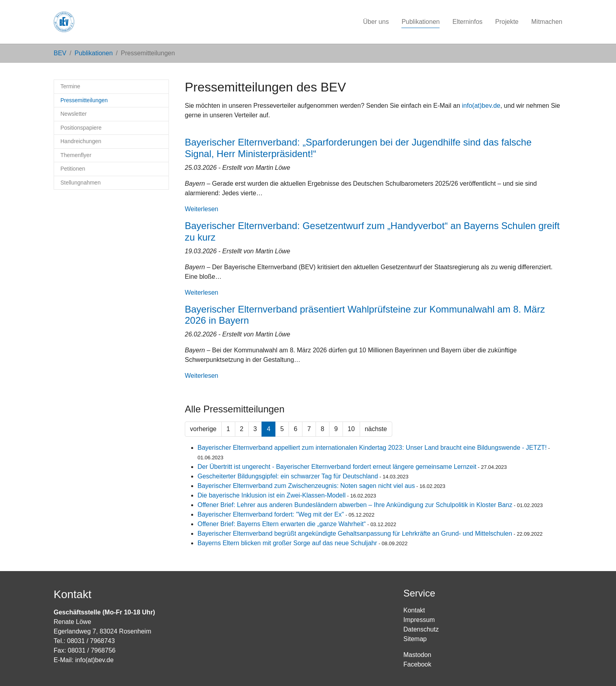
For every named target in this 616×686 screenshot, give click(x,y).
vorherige (203, 429)
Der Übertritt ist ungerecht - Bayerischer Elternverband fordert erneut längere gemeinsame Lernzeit (337, 467)
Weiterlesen (201, 209)
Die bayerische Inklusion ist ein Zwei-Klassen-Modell (272, 495)
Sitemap (415, 639)
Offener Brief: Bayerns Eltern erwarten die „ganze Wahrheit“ (282, 524)
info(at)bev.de (481, 106)
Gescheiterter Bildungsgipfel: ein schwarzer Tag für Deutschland (288, 476)
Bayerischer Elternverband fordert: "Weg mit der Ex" (271, 514)
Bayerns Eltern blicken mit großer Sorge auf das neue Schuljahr (287, 543)
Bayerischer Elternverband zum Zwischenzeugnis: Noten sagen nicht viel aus (306, 486)
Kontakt (414, 610)
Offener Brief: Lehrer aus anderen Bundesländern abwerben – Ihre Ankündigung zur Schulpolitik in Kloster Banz (355, 505)
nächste (376, 429)
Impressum (419, 620)
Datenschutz (421, 629)
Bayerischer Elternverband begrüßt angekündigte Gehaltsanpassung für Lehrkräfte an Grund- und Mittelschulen (355, 533)
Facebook (417, 664)
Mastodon (417, 655)
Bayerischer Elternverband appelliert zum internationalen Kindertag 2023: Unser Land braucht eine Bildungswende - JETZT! (372, 448)
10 (351, 429)
